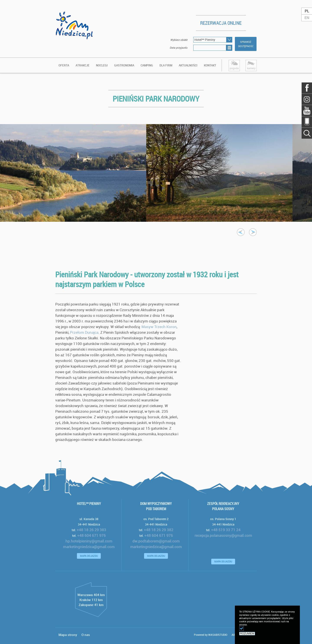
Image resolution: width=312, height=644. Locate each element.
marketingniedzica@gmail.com (89, 547)
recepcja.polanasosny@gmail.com (223, 535)
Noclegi (102, 65)
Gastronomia (124, 65)
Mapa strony (68, 635)
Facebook (307, 88)
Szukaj (307, 99)
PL (307, 11)
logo (75, 34)
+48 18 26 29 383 (91, 530)
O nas (86, 635)
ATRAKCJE (83, 65)
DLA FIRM (166, 65)
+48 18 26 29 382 (159, 530)
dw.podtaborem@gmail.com (156, 541)
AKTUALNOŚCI (188, 65)
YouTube (307, 110)
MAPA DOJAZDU (89, 556)
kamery (251, 65)
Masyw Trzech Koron (159, 327)
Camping (147, 65)
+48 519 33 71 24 (226, 530)
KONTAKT (210, 65)
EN (307, 18)
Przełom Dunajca (84, 332)
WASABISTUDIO (218, 635)
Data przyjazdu (179, 48)
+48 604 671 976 (91, 535)
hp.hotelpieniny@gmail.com (89, 541)
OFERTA (64, 65)
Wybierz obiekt (179, 40)
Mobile (307, 122)
